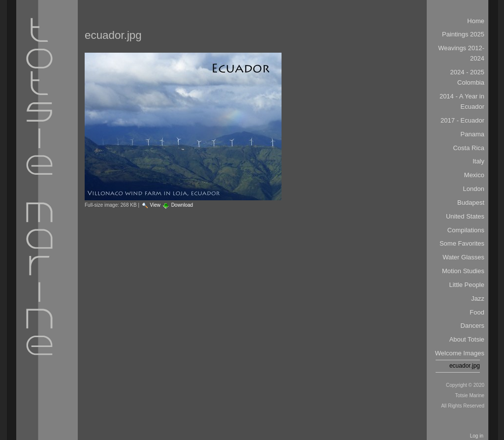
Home (476, 21)
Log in (477, 436)
